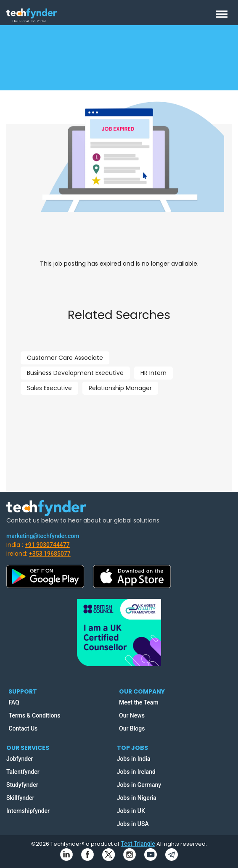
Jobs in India (134, 759)
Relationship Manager (120, 388)
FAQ (14, 702)
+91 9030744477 (47, 545)
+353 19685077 (50, 554)
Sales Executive (49, 388)
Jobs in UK (131, 811)
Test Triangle (138, 844)
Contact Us (23, 728)
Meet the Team (139, 702)
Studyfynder (22, 785)
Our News (132, 715)
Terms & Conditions (34, 715)
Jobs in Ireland (136, 772)
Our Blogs (132, 728)
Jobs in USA (133, 824)
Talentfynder (23, 772)
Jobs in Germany (139, 785)
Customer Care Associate (65, 358)
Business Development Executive (75, 373)
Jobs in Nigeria (137, 798)
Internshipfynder (28, 811)
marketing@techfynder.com (43, 536)
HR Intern (153, 373)
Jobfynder (20, 759)
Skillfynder (20, 798)
